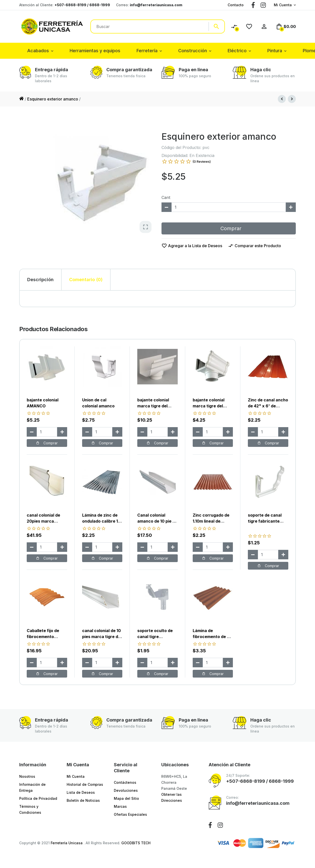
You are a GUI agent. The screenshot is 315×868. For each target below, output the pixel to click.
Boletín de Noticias (83, 800)
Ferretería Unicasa (67, 843)
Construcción (193, 51)
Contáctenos (125, 782)
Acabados (38, 51)
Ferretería (147, 51)
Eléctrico (237, 51)
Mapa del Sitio (126, 798)
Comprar (229, 228)
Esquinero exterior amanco (53, 99)
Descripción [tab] (40, 280)
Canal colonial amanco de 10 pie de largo (157, 521)
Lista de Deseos (81, 792)
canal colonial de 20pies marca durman (43, 521)
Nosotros (27, 776)
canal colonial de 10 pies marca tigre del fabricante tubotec (102, 637)
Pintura (275, 51)
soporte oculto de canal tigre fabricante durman (156, 637)
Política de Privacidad (38, 798)
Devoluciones (126, 790)
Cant (166, 197)
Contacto (236, 5)
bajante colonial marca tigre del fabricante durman (156, 406)
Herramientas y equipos (95, 51)
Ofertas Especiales (130, 814)
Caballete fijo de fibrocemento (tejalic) (43, 637)
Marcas (120, 806)
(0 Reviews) (202, 161)
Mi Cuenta (283, 5)
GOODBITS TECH (136, 843)
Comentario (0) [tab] (86, 280)
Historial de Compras (85, 784)
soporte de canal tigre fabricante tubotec (265, 521)
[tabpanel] (157, 299)
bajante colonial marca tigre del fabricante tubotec (212, 406)
